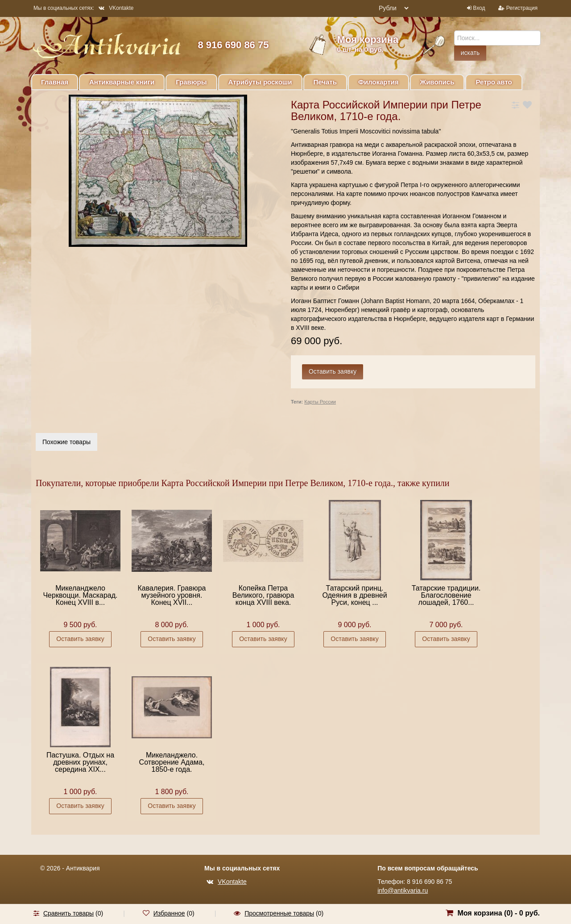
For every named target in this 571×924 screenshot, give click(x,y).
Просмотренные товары (279, 913)
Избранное (169, 913)
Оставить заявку (80, 639)
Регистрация (522, 8)
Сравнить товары (68, 913)
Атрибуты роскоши (260, 82)
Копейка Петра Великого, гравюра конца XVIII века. (263, 595)
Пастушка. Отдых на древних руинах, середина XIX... (80, 762)
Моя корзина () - (499, 913)
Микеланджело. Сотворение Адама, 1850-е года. (172, 762)
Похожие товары (66, 442)
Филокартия (379, 82)
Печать (325, 82)
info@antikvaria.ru (403, 891)
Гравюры (191, 82)
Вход (479, 8)
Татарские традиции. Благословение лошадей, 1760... (446, 595)
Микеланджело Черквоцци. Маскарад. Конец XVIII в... (80, 595)
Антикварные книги (122, 82)
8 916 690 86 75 (233, 45)
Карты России (320, 402)
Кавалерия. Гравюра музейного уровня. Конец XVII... (172, 595)
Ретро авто (494, 82)
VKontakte (116, 8)
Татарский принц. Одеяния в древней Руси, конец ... (354, 595)
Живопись (437, 82)
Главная (55, 82)
